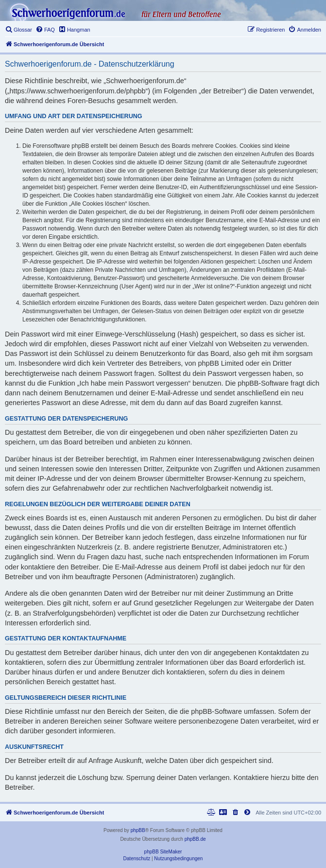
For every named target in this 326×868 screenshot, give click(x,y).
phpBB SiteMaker (163, 852)
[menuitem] (18, 30)
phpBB (138, 830)
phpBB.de (195, 839)
